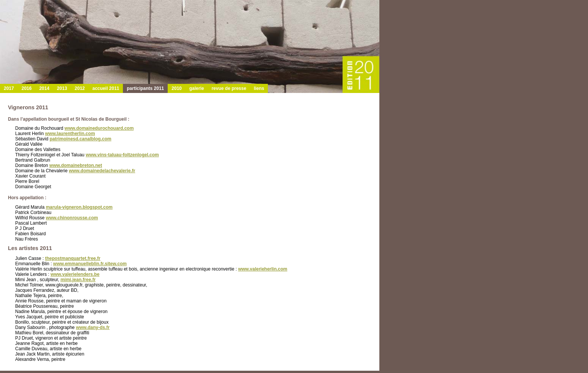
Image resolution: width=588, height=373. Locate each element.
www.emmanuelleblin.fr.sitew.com (90, 264)
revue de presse (229, 88)
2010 (177, 88)
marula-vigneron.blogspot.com (79, 207)
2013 (62, 88)
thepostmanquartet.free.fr (73, 258)
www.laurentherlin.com (70, 134)
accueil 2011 (106, 88)
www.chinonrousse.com (72, 218)
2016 (27, 88)
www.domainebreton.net (76, 165)
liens (259, 88)
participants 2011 (145, 88)
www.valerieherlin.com (263, 269)
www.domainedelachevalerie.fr (102, 171)
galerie (197, 88)
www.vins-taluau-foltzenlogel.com (122, 155)
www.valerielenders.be (75, 274)
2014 (44, 88)
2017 (9, 88)
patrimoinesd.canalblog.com (81, 139)
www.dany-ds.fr (93, 327)
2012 (80, 88)
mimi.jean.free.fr (78, 280)
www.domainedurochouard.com (99, 128)
